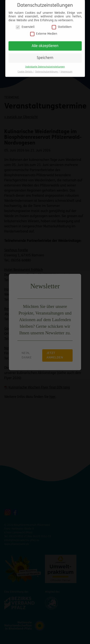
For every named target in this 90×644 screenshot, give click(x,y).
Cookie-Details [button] (25, 70)
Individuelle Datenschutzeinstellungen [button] (45, 65)
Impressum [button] (66, 70)
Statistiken (62, 26)
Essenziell (25, 26)
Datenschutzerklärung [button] (47, 70)
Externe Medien (44, 32)
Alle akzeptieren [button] (45, 44)
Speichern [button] (45, 57)
